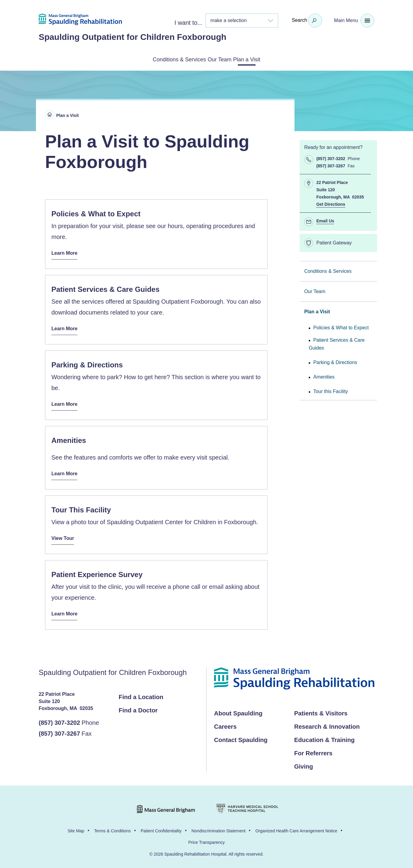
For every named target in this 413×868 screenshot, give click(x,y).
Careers (225, 724)
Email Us (325, 220)
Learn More (66, 250)
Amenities (324, 376)
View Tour (64, 534)
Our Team (221, 59)
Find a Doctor (138, 707)
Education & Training (324, 737)
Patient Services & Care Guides (337, 343)
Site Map (76, 828)
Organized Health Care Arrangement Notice (296, 828)
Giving (304, 763)
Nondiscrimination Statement (218, 828)
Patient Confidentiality (161, 828)
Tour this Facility (331, 390)
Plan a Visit (263, 59)
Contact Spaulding (241, 737)
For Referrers (313, 750)
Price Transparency (207, 839)
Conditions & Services (165, 59)
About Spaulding (238, 710)
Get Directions (331, 203)
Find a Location (141, 694)
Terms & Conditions (112, 828)
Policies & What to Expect (341, 326)
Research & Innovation (327, 724)
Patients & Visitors (321, 710)
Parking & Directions (335, 361)
